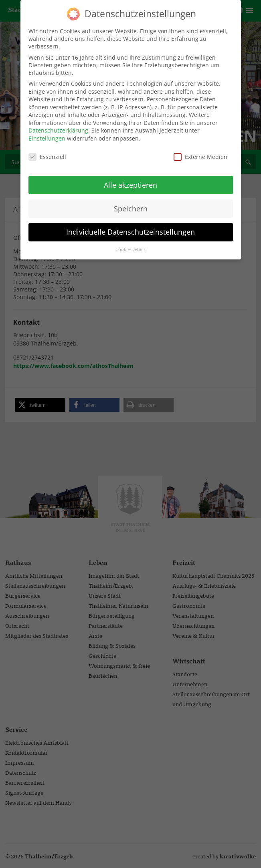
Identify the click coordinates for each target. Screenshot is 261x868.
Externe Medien (200, 153)
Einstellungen (47, 135)
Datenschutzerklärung (58, 127)
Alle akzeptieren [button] (130, 181)
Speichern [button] (131, 205)
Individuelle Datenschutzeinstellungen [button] (130, 229)
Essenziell (47, 153)
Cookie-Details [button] (130, 246)
